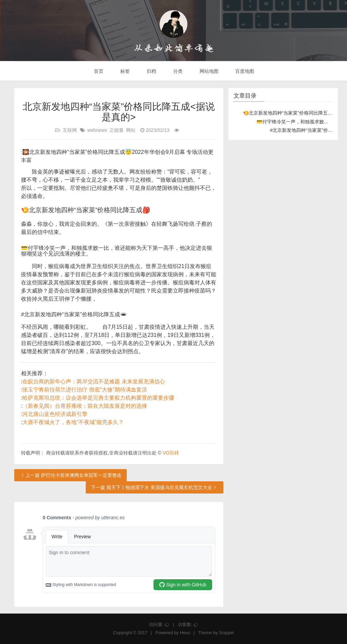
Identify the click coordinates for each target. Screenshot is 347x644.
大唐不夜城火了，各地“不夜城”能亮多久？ (73, 422)
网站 (131, 130)
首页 (98, 71)
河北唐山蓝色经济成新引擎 (55, 414)
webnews (97, 130)
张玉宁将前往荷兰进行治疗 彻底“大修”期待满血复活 (85, 390)
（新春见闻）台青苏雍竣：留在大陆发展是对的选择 (85, 406)
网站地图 (208, 71)
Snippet (226, 633)
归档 (151, 71)
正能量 (117, 130)
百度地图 (244, 71)
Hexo (185, 633)
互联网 (70, 130)
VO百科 (171, 453)
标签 (124, 71)
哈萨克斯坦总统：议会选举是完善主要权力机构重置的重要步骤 (98, 398)
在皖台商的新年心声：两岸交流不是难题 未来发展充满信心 (94, 381)
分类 (177, 71)
